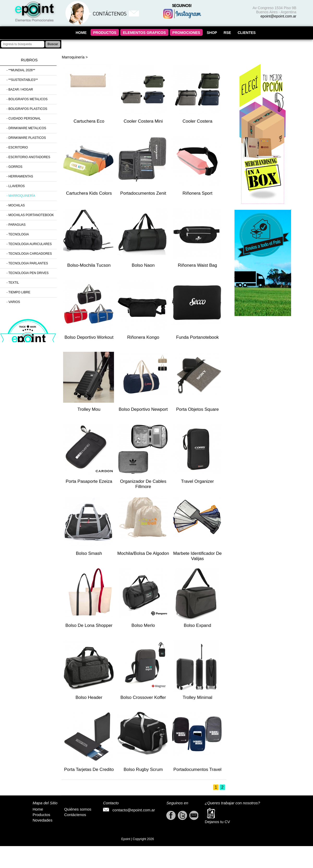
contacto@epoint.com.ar (129, 810)
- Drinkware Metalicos (26, 128)
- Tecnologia (18, 234)
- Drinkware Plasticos (26, 138)
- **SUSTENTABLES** (22, 80)
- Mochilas (16, 205)
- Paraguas (16, 225)
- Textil (13, 283)
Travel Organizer (197, 481)
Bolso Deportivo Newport (143, 409)
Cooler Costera (197, 121)
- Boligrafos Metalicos (27, 99)
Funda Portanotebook (197, 337)
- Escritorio (17, 147)
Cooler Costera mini (143, 121)
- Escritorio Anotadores (28, 157)
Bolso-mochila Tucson (89, 265)
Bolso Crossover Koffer (143, 697)
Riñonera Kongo (143, 337)
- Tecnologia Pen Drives (28, 273)
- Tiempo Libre (18, 292)
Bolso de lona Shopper (89, 625)
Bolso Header (89, 697)
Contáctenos (75, 815)
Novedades (43, 820)
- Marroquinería (21, 196)
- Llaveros (16, 186)
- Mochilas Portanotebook (30, 215)
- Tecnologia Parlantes (27, 263)
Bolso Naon (143, 265)
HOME (81, 33)
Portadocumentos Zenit (143, 193)
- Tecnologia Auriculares (29, 244)
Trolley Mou (89, 409)
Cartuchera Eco (89, 121)
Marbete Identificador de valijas (197, 556)
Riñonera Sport (197, 193)
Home (38, 809)
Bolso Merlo (143, 625)
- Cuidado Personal (24, 118)
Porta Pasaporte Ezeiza (89, 481)
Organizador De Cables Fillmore (143, 484)
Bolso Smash (89, 553)
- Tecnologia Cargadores (29, 254)
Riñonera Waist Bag (198, 265)
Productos (41, 815)
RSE (227, 33)
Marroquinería (73, 57)
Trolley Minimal (197, 697)
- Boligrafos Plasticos (27, 109)
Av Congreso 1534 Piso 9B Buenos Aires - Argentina (274, 10)
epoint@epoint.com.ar (278, 16)
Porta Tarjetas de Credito (89, 769)
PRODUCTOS (105, 33)
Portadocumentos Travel (197, 769)
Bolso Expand (198, 625)
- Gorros (14, 167)
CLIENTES (247, 33)
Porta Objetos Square (197, 409)
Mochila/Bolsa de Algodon (143, 553)
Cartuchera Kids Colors (89, 193)
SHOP (212, 33)
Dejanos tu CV (217, 815)
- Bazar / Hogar (20, 90)
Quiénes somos (78, 809)
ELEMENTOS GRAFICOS (144, 33)
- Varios (13, 302)
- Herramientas (20, 176)
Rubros (29, 60)
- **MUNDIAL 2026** (21, 70)
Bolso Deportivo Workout (89, 337)
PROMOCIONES (186, 33)
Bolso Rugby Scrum (143, 769)
